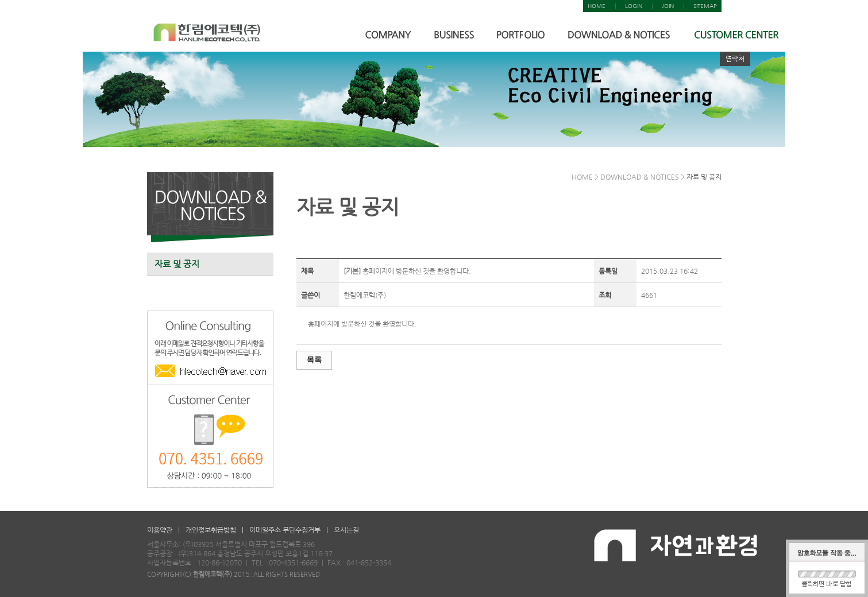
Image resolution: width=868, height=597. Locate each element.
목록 (314, 360)
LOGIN (634, 6)
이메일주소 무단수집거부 (285, 530)
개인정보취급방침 (211, 530)
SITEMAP (705, 6)
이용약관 (160, 530)
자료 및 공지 (177, 264)
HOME (597, 6)
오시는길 (346, 530)
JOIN (668, 6)
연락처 (735, 59)
